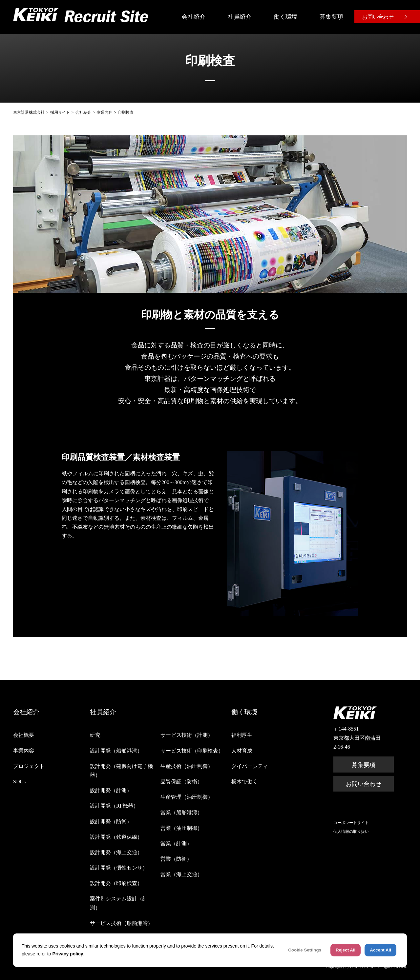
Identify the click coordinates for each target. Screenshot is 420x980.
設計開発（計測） (111, 790)
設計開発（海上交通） (116, 852)
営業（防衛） (176, 859)
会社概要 (24, 735)
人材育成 (242, 751)
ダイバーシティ (250, 766)
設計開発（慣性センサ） (119, 868)
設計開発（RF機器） (114, 806)
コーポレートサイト (351, 823)
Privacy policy (68, 954)
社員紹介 (240, 17)
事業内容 (104, 112)
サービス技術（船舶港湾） (121, 923)
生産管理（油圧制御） (187, 797)
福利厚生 (242, 735)
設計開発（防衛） (111, 822)
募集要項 (331, 17)
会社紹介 (194, 17)
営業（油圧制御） (181, 828)
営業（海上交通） (181, 874)
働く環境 (285, 17)
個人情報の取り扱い (351, 832)
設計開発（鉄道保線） (116, 837)
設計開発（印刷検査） (116, 883)
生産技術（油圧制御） (187, 766)
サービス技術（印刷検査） (192, 751)
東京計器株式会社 (29, 112)
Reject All (346, 950)
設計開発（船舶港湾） (116, 751)
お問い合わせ (378, 17)
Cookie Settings (305, 950)
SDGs (19, 782)
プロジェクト (29, 766)
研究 (95, 735)
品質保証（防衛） (181, 782)
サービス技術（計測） (187, 735)
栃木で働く (244, 782)
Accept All (380, 950)
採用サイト (60, 112)
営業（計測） (176, 843)
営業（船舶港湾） (181, 812)
